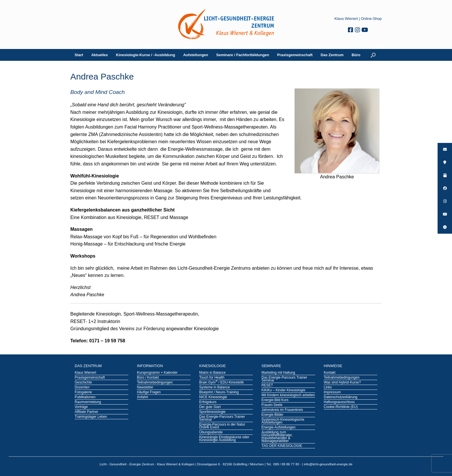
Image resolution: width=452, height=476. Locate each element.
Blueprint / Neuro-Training (219, 392)
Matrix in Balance (212, 373)
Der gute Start (210, 407)
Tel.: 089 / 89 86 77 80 (283, 464)
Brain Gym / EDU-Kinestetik (222, 383)
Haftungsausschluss (339, 402)
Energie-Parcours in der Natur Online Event (222, 426)
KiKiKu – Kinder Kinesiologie (283, 390)
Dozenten (82, 388)
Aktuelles (99, 55)
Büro (356, 55)
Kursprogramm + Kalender (157, 373)
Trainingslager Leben (91, 417)
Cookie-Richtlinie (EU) (341, 407)
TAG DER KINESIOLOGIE (282, 446)
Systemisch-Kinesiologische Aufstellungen (283, 421)
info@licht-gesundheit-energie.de (328, 464)
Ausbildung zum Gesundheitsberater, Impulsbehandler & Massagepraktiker (277, 437)
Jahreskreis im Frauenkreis (282, 410)
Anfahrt (143, 397)
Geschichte (83, 383)
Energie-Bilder (272, 415)
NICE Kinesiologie (213, 397)
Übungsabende (211, 432)
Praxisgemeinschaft (295, 55)
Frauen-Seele (272, 405)
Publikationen (85, 397)
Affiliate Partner (86, 412)
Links (328, 388)
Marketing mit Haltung (278, 373)
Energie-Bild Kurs (275, 400)
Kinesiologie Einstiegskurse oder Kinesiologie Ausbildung (224, 439)
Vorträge (81, 407)
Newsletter (145, 388)
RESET (267, 386)
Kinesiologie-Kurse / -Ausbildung (145, 55)
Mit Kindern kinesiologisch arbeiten (288, 395)
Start (79, 55)
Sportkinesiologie (212, 412)
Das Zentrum (332, 55)
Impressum (332, 392)
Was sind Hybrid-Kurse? (342, 383)
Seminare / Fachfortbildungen (243, 55)
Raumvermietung (88, 402)
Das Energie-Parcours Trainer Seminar (222, 418)
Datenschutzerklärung (341, 397)
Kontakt (330, 373)
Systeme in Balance (214, 388)
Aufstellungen (196, 55)
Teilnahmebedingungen (155, 383)
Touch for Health (212, 378)
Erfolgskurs (208, 402)
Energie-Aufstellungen (278, 428)
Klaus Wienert (346, 19)
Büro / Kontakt (148, 378)
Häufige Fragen (149, 392)
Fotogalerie (83, 392)
